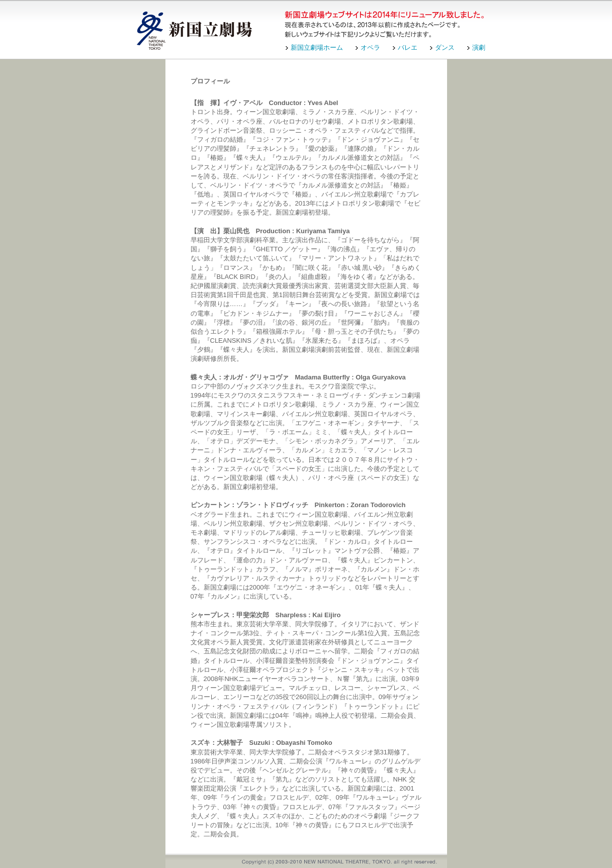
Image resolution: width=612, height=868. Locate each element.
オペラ (370, 47)
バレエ (408, 47)
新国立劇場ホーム (317, 47)
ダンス (445, 47)
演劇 (479, 47)
